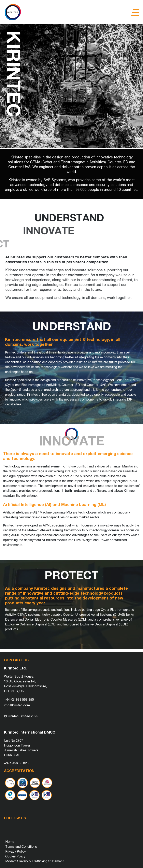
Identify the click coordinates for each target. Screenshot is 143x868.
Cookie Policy (15, 856)
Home (10, 842)
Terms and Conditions (21, 846)
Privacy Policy (16, 851)
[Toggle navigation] (134, 12)
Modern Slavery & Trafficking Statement (34, 861)
